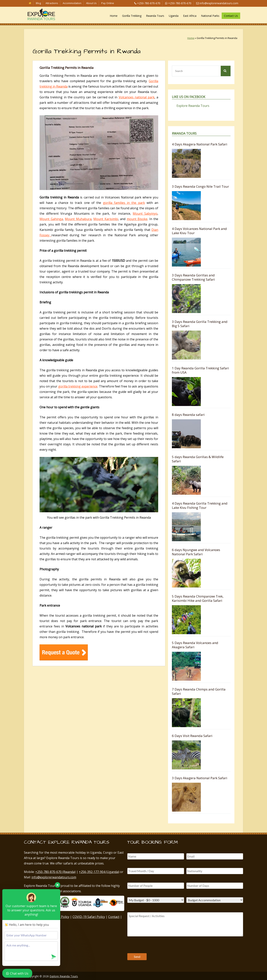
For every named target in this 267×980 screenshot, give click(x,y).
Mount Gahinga (51, 219)
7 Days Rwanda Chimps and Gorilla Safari (199, 691)
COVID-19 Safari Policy (89, 917)
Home (114, 16)
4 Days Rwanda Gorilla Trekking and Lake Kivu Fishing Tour (200, 505)
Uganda (174, 16)
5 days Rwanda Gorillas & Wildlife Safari (198, 459)
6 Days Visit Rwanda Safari (192, 736)
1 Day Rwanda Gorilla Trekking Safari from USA (200, 370)
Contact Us (231, 16)
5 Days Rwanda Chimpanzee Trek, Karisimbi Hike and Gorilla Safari (198, 598)
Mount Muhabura (78, 219)
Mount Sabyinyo (145, 214)
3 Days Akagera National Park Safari (200, 778)
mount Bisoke (137, 219)
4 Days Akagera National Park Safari (200, 144)
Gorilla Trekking (132, 16)
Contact (114, 917)
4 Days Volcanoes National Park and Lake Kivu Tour (199, 231)
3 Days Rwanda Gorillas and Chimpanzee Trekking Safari (193, 277)
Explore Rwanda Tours (193, 106)
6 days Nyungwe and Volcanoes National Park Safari (196, 552)
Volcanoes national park (137, 97)
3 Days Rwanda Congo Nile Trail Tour (200, 186)
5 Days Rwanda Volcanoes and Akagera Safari (195, 645)
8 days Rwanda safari (188, 415)
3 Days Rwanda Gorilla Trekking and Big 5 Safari (200, 324)
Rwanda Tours (155, 16)
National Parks (210, 16)
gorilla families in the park (124, 203)
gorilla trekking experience (78, 386)
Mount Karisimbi (106, 219)
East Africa (190, 16)
